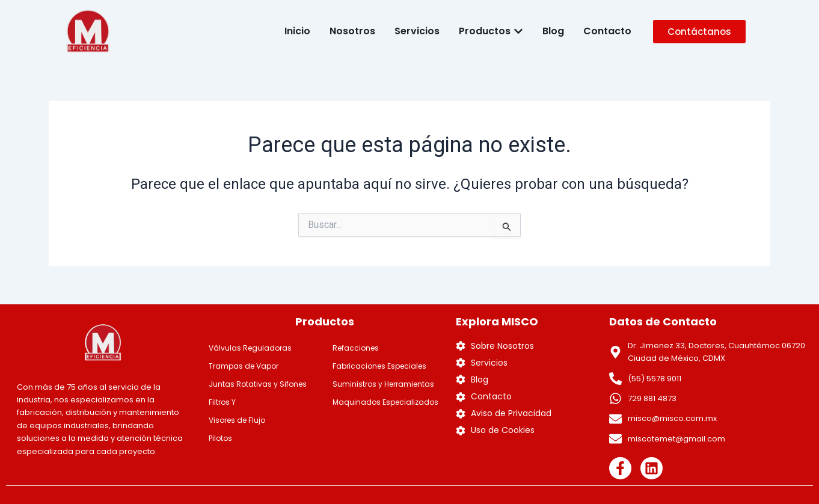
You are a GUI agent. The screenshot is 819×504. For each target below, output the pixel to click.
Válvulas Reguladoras (250, 348)
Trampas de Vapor (244, 366)
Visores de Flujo (237, 420)
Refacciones (356, 348)
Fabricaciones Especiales (379, 366)
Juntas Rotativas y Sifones (258, 384)
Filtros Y (222, 402)
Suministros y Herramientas (383, 384)
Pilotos (220, 438)
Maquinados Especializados (385, 402)
